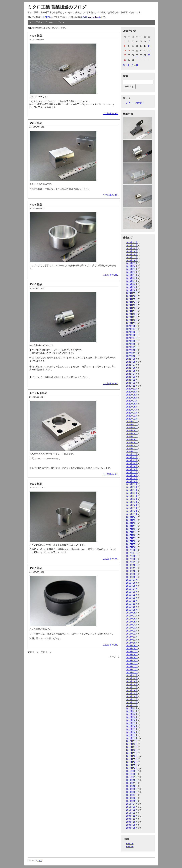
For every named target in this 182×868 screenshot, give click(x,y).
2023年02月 (132, 344)
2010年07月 (132, 795)
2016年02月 (132, 595)
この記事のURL (110, 114)
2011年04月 (132, 768)
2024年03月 (132, 305)
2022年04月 (132, 374)
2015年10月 (132, 607)
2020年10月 (132, 428)
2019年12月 (132, 457)
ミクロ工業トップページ (41, 22)
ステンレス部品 (38, 393)
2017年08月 (132, 541)
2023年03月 (132, 341)
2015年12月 (132, 601)
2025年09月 (132, 251)
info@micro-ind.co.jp (91, 17)
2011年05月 (132, 765)
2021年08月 (132, 398)
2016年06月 (132, 583)
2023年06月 (132, 332)
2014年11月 (132, 640)
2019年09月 (132, 466)
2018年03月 (132, 520)
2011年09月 (132, 753)
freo (40, 861)
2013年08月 (132, 684)
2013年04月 (132, 696)
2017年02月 (132, 559)
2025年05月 (132, 263)
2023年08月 (132, 326)
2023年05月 (132, 335)
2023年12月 (132, 314)
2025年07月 (132, 257)
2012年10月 (132, 714)
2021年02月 (132, 416)
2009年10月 (132, 822)
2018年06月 (132, 511)
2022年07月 (132, 365)
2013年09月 (132, 681)
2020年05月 (132, 443)
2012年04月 (132, 732)
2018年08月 (132, 505)
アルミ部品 (36, 36)
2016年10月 (132, 571)
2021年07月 (132, 401)
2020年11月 (132, 425)
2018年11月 (132, 496)
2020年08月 (132, 434)
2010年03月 (132, 807)
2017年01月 (132, 562)
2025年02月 (132, 272)
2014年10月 (132, 643)
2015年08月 (132, 613)
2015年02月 (132, 631)
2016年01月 (132, 598)
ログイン (60, 22)
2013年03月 (132, 699)
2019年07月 (132, 472)
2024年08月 (132, 290)
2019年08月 (132, 469)
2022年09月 (132, 359)
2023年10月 (132, 320)
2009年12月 (132, 816)
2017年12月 (132, 529)
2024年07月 (132, 293)
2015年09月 (132, 610)
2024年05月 (132, 299)
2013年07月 (132, 687)
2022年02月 (132, 380)
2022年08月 (132, 362)
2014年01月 (132, 670)
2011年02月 (132, 774)
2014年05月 (132, 658)
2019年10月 (132, 463)
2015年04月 (132, 625)
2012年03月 (132, 735)
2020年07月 (132, 437)
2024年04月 (132, 302)
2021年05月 (132, 407)
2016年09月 (132, 574)
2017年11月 (132, 532)
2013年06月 (132, 690)
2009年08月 (132, 828)
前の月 (126, 65)
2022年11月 (132, 353)
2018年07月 (132, 508)
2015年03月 (132, 628)
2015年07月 (132, 616)
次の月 (135, 65)
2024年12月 (132, 278)
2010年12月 (132, 780)
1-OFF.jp (47, 17)
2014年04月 (132, 661)
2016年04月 (132, 589)
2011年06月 (132, 762)
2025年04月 (132, 266)
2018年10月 (132, 499)
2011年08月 (132, 756)
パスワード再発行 (135, 103)
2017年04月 (132, 553)
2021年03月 (132, 413)
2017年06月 (132, 547)
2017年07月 (132, 544)
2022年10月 (132, 356)
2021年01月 (132, 419)
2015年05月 (132, 622)
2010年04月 (132, 804)
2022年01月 (132, 383)
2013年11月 (132, 675)
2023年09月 (132, 323)
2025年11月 (132, 245)
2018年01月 (132, 526)
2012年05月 (132, 729)
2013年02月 (132, 702)
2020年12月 (132, 422)
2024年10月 (132, 284)
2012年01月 (132, 741)
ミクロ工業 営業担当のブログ (57, 7)
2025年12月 (132, 242)
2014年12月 (132, 637)
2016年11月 (132, 568)
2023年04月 (132, 338)
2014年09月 (132, 646)
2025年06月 (132, 260)
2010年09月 (132, 789)
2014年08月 (132, 649)
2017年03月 (132, 556)
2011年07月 (132, 759)
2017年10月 (132, 535)
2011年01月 (132, 777)
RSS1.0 (130, 844)
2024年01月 (132, 311)
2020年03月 (132, 449)
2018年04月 (132, 517)
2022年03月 (132, 377)
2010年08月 (132, 792)
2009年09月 (132, 825)
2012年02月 (132, 738)
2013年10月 (132, 678)
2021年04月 (132, 410)
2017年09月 (132, 538)
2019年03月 (132, 484)
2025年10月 (132, 248)
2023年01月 (132, 347)
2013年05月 (132, 693)
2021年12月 (132, 386)
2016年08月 (132, 577)
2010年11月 (132, 783)
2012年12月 (132, 708)
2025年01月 (132, 275)
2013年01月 (132, 705)
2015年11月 (132, 604)
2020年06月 (132, 440)
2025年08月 (132, 254)
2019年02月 (132, 487)
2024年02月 (132, 308)
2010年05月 (132, 801)
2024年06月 (132, 296)
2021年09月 (132, 395)
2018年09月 (132, 502)
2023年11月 (132, 317)
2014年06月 (132, 655)
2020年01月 (132, 454)
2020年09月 (132, 431)
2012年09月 (132, 717)
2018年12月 (132, 493)
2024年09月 (132, 287)
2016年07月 (132, 580)
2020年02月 (132, 452)
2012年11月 (132, 711)
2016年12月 (132, 565)
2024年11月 (132, 281)
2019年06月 (132, 475)
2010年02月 (132, 810)
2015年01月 (132, 634)
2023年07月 (132, 329)
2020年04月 (132, 446)
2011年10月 (132, 750)
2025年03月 (132, 269)
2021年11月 (132, 389)
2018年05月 (132, 514)
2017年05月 (132, 550)
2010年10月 (132, 786)
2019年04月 (132, 481)
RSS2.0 (130, 847)
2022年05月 (132, 371)
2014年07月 (132, 652)
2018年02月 (132, 523)
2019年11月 (132, 460)
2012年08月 (132, 720)
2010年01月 (132, 813)
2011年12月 (132, 744)
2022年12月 (132, 350)
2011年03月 (132, 771)
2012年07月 (132, 723)
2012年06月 (132, 726)
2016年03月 (132, 592)
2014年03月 (132, 664)
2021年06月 (132, 404)
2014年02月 (132, 667)
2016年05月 (132, 586)
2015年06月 (132, 619)
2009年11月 (132, 819)
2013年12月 (132, 673)
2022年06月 (132, 368)
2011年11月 (132, 747)
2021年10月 (132, 392)
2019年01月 (132, 490)
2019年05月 (132, 478)
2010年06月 (132, 798)
